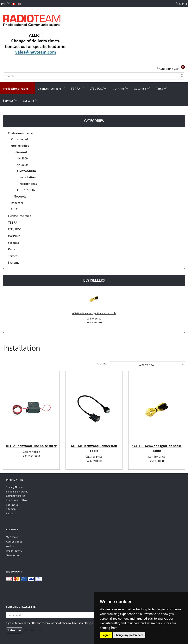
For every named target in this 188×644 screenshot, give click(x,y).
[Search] (183, 76)
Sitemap (11, 509)
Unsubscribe (33, 630)
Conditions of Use (16, 500)
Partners (11, 513)
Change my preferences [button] (129, 635)
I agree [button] (106, 635)
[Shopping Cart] (171, 68)
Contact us (12, 505)
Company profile (16, 496)
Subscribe (14, 630)
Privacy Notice (14, 487)
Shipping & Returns (17, 492)
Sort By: (102, 364)
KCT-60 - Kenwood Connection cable (94, 449)
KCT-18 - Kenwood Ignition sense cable (94, 313)
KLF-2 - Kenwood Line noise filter (31, 449)
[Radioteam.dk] (32, 19)
